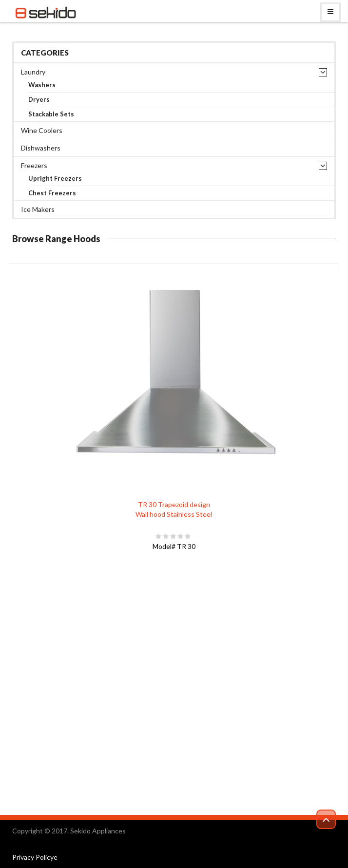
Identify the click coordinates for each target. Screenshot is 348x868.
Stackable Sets (51, 114)
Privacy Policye (35, 857)
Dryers (39, 100)
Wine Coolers (42, 130)
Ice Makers (38, 209)
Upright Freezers (55, 179)
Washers (42, 85)
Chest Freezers (52, 193)
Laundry (33, 72)
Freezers (34, 165)
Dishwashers (41, 148)
